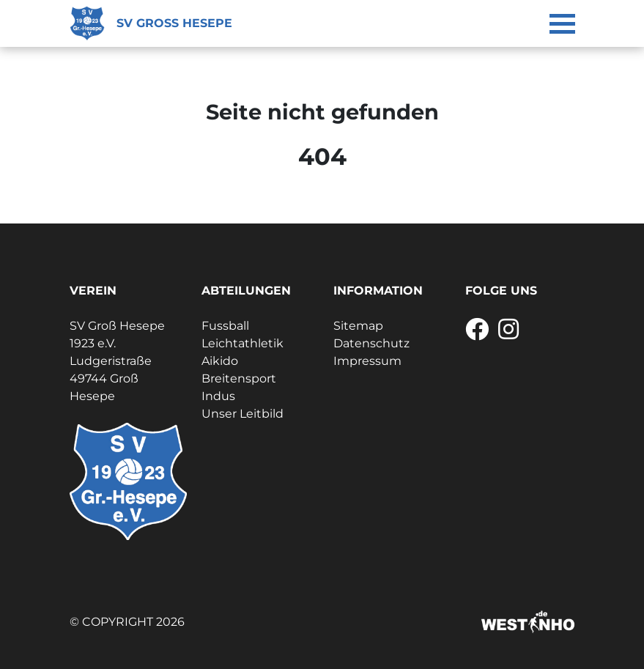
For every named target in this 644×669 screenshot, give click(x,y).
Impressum (367, 361)
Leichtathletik (243, 343)
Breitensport (239, 378)
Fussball (225, 326)
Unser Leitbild (243, 414)
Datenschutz (371, 343)
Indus (218, 396)
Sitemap (358, 326)
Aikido (220, 361)
